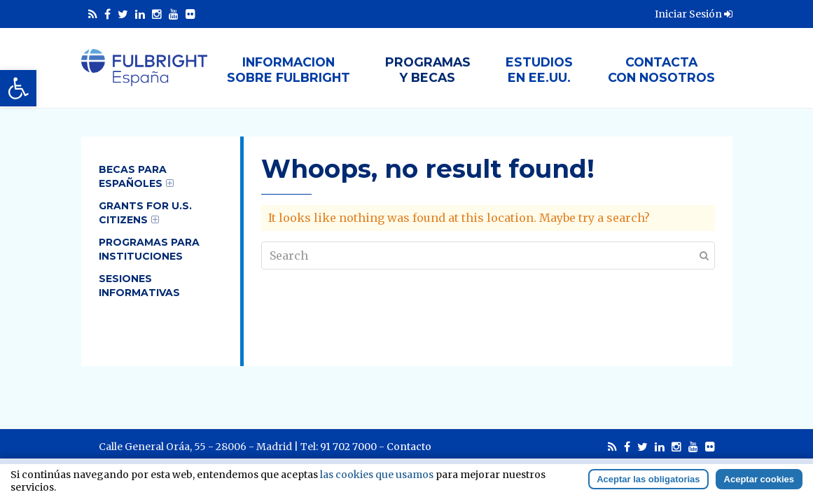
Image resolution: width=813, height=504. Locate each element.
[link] (18, 88)
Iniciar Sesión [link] (694, 14)
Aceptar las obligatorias (648, 479)
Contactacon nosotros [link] (661, 70)
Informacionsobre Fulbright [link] (289, 70)
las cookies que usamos (377, 475)
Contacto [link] (409, 447)
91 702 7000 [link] (348, 447)
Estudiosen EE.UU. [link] (539, 70)
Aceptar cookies (759, 479)
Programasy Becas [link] (428, 70)
